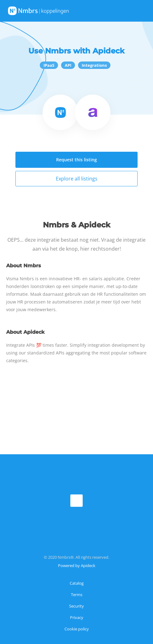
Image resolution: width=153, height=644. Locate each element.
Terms (77, 595)
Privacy (77, 617)
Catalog (77, 583)
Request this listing (76, 160)
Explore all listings (77, 179)
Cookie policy (77, 629)
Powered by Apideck (77, 566)
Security (76, 606)
